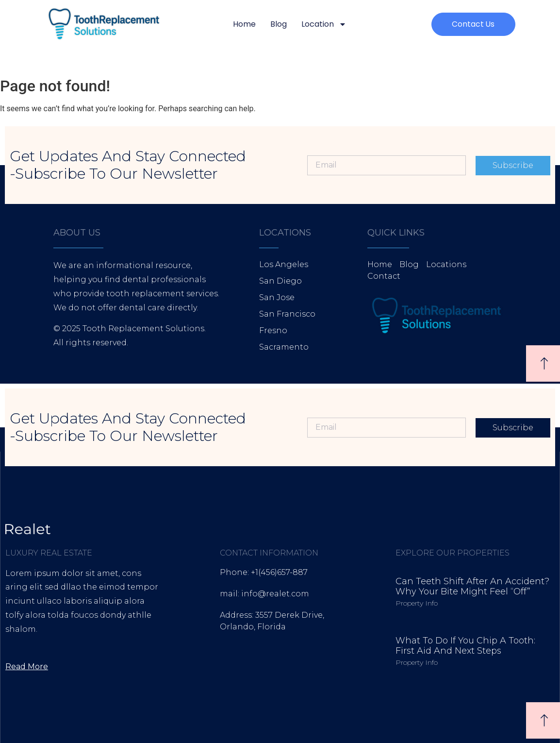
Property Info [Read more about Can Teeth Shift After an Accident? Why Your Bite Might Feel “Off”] (417, 603)
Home (244, 24)
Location (324, 24)
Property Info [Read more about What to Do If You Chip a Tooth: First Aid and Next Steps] (417, 662)
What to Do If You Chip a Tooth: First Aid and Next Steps (465, 646)
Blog (279, 24)
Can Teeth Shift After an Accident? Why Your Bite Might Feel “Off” (472, 587)
